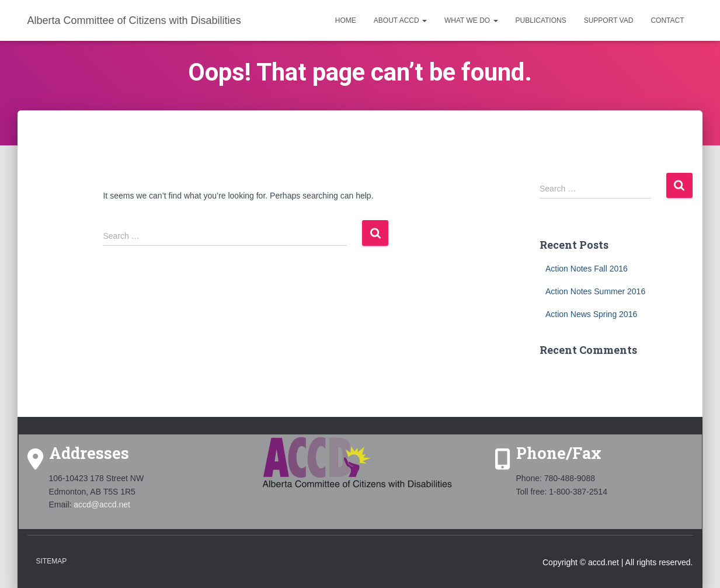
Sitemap (52, 561)
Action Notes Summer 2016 (595, 291)
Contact (667, 20)
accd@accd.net (102, 505)
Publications (541, 20)
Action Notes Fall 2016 (587, 269)
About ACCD (400, 20)
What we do (471, 20)
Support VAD (609, 20)
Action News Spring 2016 (591, 314)
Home (346, 20)
